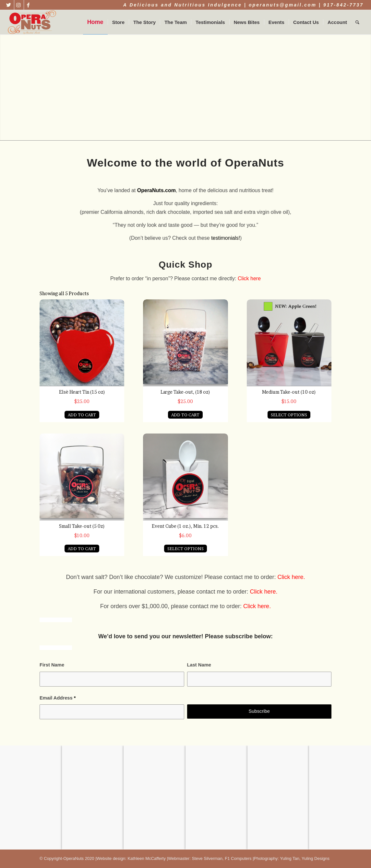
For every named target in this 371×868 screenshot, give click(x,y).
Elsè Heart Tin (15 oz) (82, 392)
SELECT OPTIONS (289, 415)
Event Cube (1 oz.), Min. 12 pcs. (185, 526)
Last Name (199, 665)
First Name (52, 665)
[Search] (357, 22)
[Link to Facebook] (29, 5)
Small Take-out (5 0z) (82, 526)
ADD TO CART (82, 415)
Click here (249, 278)
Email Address (58, 698)
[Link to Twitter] (9, 5)
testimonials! (226, 238)
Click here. (264, 592)
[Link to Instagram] (19, 5)
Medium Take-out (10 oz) (289, 392)
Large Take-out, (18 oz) (185, 392)
